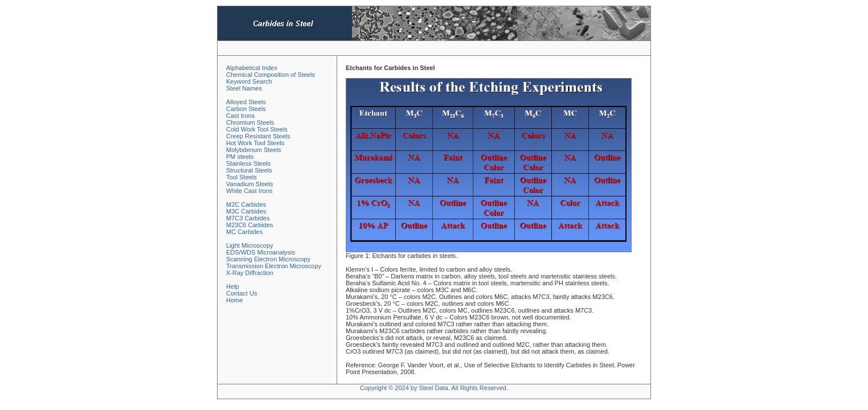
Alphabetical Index (252, 68)
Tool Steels (241, 177)
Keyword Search (249, 81)
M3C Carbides (246, 211)
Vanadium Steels (249, 184)
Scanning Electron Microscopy (268, 259)
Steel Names (244, 88)
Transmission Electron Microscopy (274, 266)
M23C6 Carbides (250, 225)
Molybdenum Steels (254, 150)
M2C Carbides (246, 204)
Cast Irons (240, 116)
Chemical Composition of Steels (271, 75)
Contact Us (241, 293)
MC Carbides (244, 232)
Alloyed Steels (246, 102)
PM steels (240, 157)
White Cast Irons (249, 191)
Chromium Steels (250, 122)
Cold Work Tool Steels (257, 129)
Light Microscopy (250, 245)
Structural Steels (249, 170)
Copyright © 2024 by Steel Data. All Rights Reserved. (434, 388)
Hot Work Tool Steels (255, 143)
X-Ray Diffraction (250, 273)
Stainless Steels (248, 163)
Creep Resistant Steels (258, 136)
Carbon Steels (246, 109)
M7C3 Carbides (248, 218)
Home (234, 300)
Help (233, 286)
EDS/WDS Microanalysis (261, 252)
